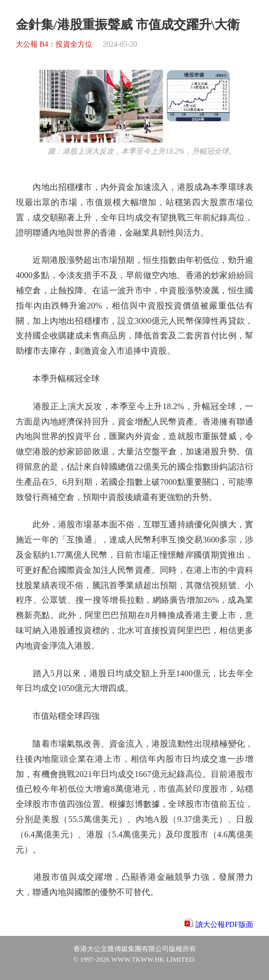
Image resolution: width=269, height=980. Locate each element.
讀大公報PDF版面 (224, 925)
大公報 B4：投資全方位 (54, 44)
